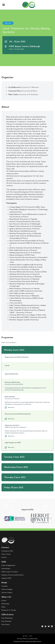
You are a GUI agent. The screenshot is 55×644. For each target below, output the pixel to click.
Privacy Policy (22, 639)
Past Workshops (7, 618)
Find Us (4, 557)
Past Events (6, 624)
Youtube (5, 586)
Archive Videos (7, 592)
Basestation (37, 641)
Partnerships (6, 569)
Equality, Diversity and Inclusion (13, 575)
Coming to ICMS (7, 551)
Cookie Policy (33, 639)
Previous (4, 518)
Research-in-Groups (9, 610)
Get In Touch (6, 554)
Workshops (5, 604)
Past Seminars (6, 621)
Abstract (10, 407)
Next (51, 518)
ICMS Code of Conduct (10, 572)
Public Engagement (8, 565)
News (3, 607)
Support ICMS (6, 578)
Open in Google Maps (17, 49)
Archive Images (7, 589)
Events (4, 600)
